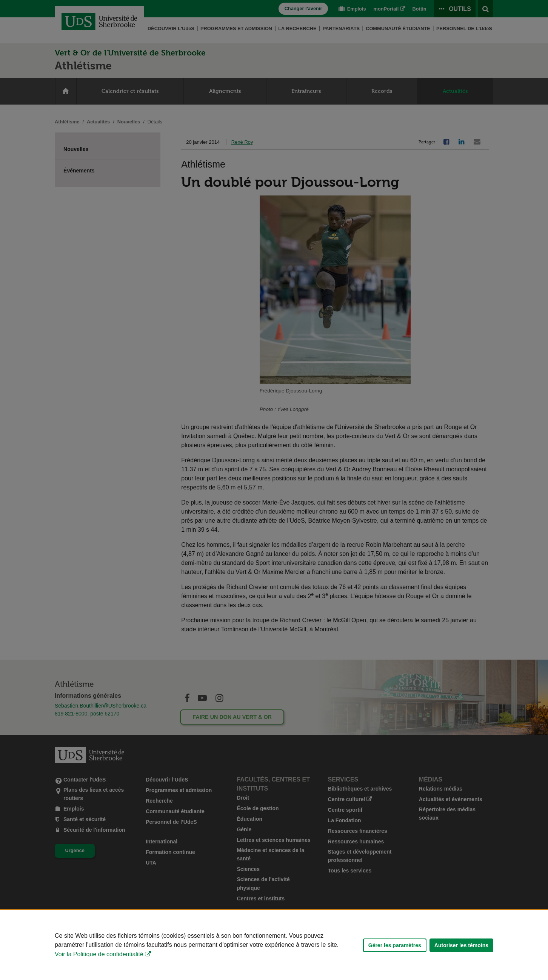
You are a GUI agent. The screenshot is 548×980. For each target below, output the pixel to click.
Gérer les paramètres (395, 945)
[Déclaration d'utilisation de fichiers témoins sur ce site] (274, 945)
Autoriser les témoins (461, 945)
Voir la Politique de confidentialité (99, 954)
